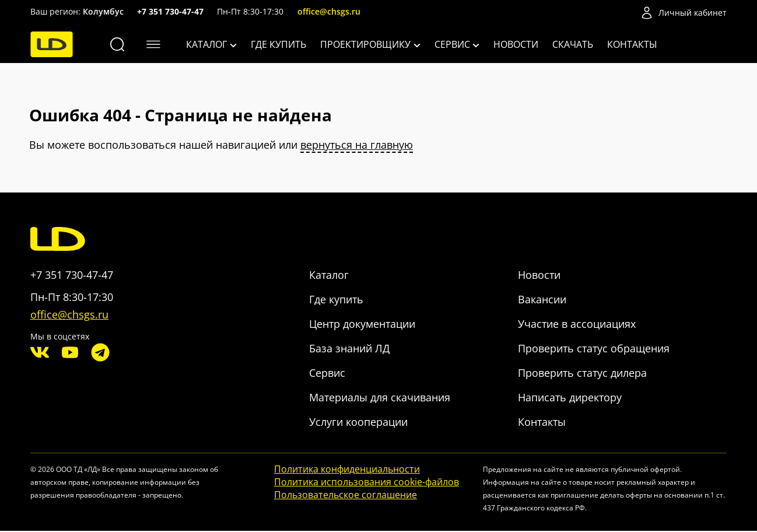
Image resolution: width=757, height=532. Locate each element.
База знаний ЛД (349, 349)
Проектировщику (370, 44)
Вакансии (542, 300)
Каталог (211, 44)
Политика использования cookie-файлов (367, 482)
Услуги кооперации (358, 422)
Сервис (457, 44)
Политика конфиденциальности (347, 470)
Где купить (278, 44)
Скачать (573, 44)
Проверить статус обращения (594, 349)
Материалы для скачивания (380, 398)
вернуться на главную (357, 145)
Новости (516, 44)
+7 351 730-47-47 (170, 11)
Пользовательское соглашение (346, 495)
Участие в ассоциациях (577, 324)
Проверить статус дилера (582, 373)
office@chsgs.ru (329, 11)
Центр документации (362, 324)
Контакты (632, 44)
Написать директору (570, 398)
